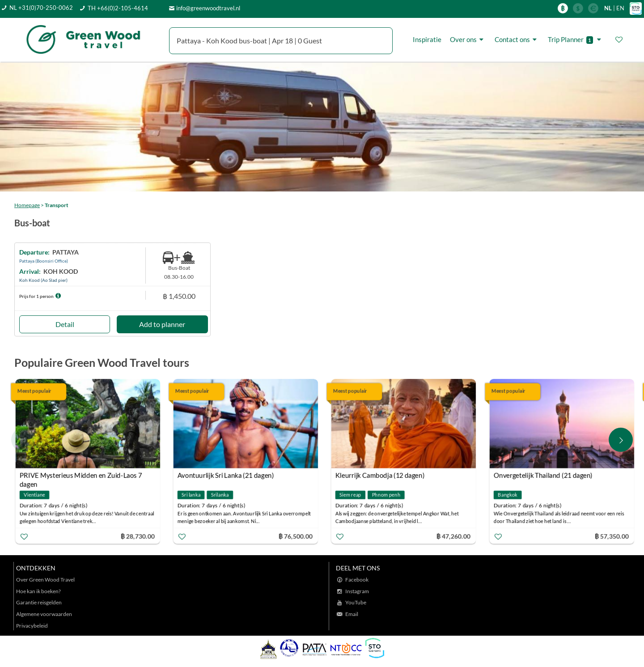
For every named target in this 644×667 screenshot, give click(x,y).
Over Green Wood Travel (45, 580)
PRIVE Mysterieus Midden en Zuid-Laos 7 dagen (81, 476)
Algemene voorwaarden (44, 614)
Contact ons (517, 39)
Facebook (357, 580)
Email (352, 614)
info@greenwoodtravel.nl (208, 8)
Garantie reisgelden (39, 602)
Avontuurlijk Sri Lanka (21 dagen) (226, 475)
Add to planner (162, 324)
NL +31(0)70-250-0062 (41, 8)
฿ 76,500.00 (296, 536)
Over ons (468, 39)
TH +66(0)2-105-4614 (118, 8)
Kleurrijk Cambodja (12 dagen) (380, 475)
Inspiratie (427, 39)
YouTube (356, 602)
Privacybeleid (32, 626)
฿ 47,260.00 (453, 536)
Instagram (357, 591)
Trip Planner (576, 40)
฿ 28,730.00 (137, 536)
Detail (65, 324)
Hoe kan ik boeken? (38, 591)
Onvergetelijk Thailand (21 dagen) (543, 475)
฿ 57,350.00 (611, 536)
